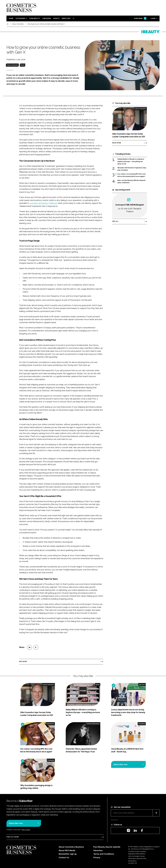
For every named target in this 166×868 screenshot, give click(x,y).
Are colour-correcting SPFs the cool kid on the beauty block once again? (131, 175)
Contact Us (64, 858)
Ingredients (50, 724)
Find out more (13, 837)
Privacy (97, 858)
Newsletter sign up (68, 854)
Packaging (142, 724)
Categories (20, 18)
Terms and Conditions (104, 854)
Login (153, 18)
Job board (47, 18)
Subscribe (140, 19)
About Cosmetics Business (71, 847)
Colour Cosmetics (12, 65)
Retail (23, 65)
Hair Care (142, 685)
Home (11, 18)
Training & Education (93, 724)
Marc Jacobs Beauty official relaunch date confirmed (131, 182)
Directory (66, 18)
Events (56, 18)
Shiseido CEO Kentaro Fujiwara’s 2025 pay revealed (132, 169)
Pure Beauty (35, 18)
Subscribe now (120, 764)
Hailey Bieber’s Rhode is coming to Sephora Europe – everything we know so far (131, 161)
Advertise (98, 851)
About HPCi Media (67, 851)
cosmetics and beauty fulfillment (43, 203)
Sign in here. (26, 830)
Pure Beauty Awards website (107, 847)
